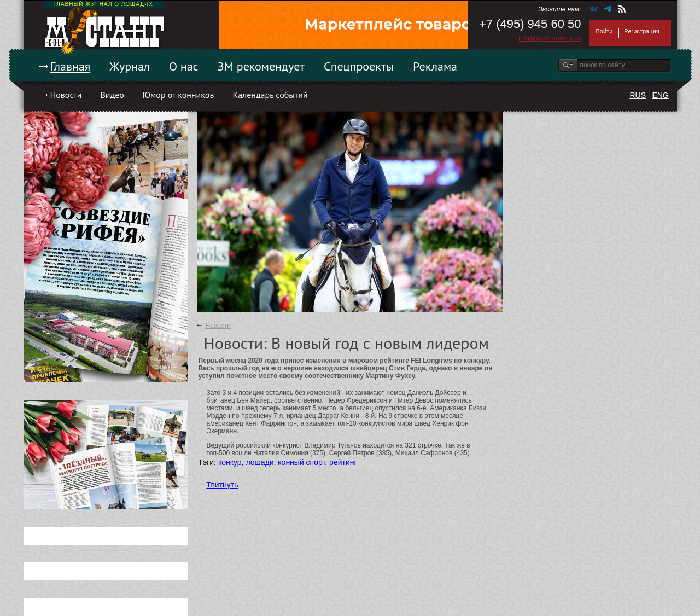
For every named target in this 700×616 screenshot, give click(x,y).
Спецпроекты (359, 66)
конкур (230, 462)
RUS (638, 95)
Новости (66, 95)
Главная (71, 66)
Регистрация (641, 31)
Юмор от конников (179, 95)
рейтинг (343, 462)
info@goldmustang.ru (550, 38)
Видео (112, 95)
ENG (660, 95)
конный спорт (301, 462)
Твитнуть (223, 485)
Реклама (435, 66)
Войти (605, 31)
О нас (184, 66)
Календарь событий (270, 95)
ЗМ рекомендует (261, 66)
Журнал (130, 66)
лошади (259, 462)
